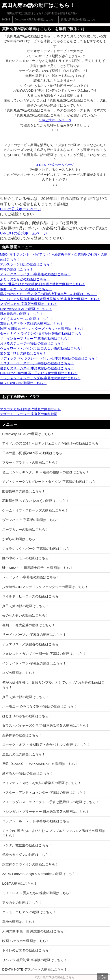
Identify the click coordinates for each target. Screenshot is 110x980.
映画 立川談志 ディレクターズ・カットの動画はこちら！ (42, 329)
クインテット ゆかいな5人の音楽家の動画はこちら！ (42, 783)
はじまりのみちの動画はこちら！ (27, 716)
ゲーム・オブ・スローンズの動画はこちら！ (35, 510)
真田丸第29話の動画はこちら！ (79, 20)
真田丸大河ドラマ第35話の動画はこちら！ (32, 324)
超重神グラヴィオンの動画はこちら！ (30, 864)
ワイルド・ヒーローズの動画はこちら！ (32, 596)
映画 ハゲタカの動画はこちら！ (26, 941)
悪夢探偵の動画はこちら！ (22, 735)
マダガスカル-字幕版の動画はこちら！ (29, 304)
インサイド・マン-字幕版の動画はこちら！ (34, 663)
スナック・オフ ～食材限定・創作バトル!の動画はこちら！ (46, 745)
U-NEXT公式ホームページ (55, 165)
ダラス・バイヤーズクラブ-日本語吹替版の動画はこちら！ (46, 725)
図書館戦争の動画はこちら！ (24, 491)
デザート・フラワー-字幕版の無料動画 (29, 414)
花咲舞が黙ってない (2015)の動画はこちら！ (36, 501)
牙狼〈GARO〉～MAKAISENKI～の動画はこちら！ (40, 764)
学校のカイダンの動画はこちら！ (27, 855)
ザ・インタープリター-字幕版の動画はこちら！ (35, 338)
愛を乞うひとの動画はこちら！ (23, 353)
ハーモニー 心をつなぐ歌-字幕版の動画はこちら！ (40, 706)
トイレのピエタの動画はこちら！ (27, 950)
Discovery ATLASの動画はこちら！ (35, 20)
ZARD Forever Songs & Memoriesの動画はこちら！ (41, 874)
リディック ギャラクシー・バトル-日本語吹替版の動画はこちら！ (49, 358)
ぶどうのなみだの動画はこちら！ (25, 279)
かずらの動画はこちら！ (20, 539)
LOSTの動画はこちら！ (20, 883)
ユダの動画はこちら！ (19, 673)
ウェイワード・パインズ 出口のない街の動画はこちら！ (42, 348)
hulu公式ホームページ (55, 120)
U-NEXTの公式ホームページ (24, 233)
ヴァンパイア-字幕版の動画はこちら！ (31, 520)
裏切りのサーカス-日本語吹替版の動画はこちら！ (37, 368)
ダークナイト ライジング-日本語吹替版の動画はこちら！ (42, 333)
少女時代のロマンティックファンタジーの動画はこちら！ (45, 587)
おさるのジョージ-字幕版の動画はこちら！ (32, 343)
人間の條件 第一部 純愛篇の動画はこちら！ (34, 931)
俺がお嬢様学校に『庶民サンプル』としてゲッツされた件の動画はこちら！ (53, 685)
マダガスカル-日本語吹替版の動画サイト (30, 409)
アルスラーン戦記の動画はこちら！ (26, 264)
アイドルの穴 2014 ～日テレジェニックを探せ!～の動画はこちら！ (52, 443)
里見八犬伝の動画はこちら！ (24, 754)
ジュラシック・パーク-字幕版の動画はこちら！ (37, 549)
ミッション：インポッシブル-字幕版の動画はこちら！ (40, 378)
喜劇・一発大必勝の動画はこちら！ (29, 625)
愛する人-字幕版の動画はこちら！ (28, 773)
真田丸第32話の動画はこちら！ (26, 697)
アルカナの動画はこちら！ (22, 903)
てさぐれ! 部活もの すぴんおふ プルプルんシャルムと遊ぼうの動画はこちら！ (54, 833)
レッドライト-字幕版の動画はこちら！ (31, 577)
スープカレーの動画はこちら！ (25, 529)
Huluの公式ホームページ (21, 209)
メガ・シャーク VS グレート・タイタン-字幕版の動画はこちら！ (50, 482)
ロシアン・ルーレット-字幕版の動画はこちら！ (37, 821)
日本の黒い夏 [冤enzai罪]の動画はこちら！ (34, 453)
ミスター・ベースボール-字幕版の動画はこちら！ (37, 363)
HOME (6, 20)
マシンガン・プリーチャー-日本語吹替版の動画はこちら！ (46, 812)
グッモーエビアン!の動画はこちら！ (29, 912)
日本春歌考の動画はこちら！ (21, 314)
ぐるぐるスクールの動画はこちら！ (26, 319)
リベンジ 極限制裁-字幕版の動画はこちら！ (35, 960)
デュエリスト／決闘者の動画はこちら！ (32, 644)
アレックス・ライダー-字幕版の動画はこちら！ (35, 274)
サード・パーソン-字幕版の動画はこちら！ (34, 634)
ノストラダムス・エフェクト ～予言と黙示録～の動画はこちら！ (51, 802)
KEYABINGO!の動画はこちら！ (23, 383)
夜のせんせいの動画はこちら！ (25, 615)
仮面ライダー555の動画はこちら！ (26, 289)
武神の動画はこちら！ (19, 922)
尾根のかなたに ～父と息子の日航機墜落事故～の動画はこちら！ (48, 294)
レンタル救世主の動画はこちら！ (27, 845)
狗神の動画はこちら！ (17, 269)
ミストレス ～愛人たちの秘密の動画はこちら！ (37, 893)
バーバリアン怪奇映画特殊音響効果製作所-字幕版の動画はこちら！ (50, 299)
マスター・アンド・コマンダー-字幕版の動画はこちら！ (44, 792)
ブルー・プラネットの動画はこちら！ (30, 462)
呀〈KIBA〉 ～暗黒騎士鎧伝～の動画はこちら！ (38, 568)
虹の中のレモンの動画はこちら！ (27, 558)
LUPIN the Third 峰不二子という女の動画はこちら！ (39, 373)
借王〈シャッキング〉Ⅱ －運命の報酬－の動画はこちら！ (46, 472)
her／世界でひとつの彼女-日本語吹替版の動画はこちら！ (43, 284)
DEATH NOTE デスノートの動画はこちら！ (35, 969)
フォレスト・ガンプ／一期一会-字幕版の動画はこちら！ (44, 654)
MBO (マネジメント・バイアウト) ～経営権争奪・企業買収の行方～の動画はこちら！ (54, 257)
